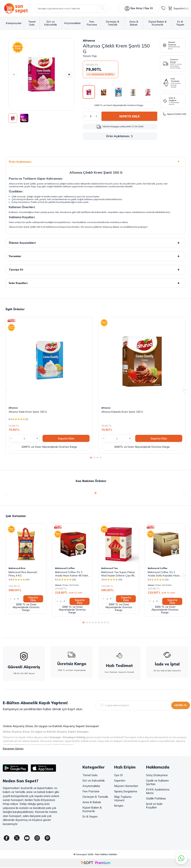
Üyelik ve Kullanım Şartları (157, 782)
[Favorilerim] (164, 8)
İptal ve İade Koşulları (154, 806)
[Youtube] (27, 838)
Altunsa (89, 40)
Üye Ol (118, 775)
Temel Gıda (32, 23)
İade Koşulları (95, 283)
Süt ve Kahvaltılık (51, 23)
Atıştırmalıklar (72, 23)
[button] (14, 74)
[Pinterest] (48, 838)
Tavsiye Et (95, 270)
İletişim (119, 806)
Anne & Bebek (134, 23)
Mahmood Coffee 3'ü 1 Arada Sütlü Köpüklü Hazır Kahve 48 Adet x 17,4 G (164, 574)
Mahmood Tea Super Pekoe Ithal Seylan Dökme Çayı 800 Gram (119, 574)
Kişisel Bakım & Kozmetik (158, 23)
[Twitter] (17, 838)
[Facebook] (7, 838)
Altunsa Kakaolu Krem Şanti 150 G (122, 412)
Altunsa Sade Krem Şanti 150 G (28, 412)
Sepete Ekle (129, 116)
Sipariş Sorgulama (126, 791)
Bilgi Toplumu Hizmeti (123, 799)
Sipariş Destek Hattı (174, 114)
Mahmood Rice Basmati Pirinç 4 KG (23, 574)
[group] (41, 74)
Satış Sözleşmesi (157, 775)
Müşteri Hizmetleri (126, 786)
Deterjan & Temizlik (113, 23)
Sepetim (120, 781)
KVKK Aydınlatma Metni (158, 791)
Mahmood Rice (17, 568)
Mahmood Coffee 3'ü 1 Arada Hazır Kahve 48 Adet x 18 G (72, 574)
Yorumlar (95, 256)
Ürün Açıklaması (120, 136)
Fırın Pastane (92, 23)
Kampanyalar (14, 23)
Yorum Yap (90, 56)
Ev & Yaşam (180, 23)
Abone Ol (181, 705)
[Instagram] (37, 838)
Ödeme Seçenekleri (95, 243)
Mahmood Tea (109, 568)
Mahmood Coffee (65, 568)
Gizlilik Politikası (156, 798)
